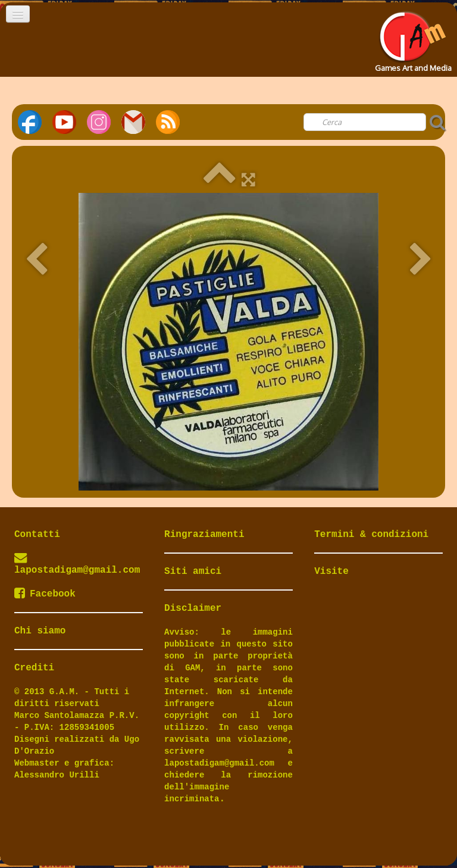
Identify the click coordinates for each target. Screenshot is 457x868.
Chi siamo (40, 631)
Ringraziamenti (204, 535)
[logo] (412, 38)
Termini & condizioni (371, 535)
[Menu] (18, 14)
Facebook (45, 594)
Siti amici (193, 572)
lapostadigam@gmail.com (77, 570)
